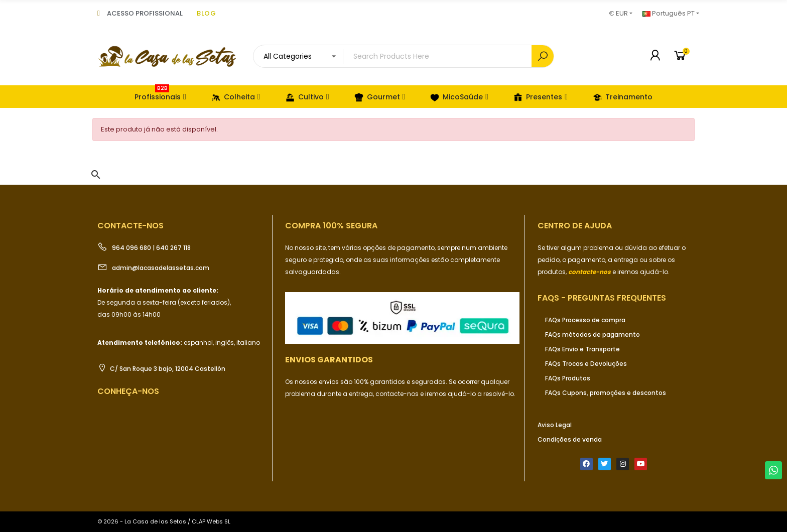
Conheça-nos (128, 391)
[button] (96, 175)
